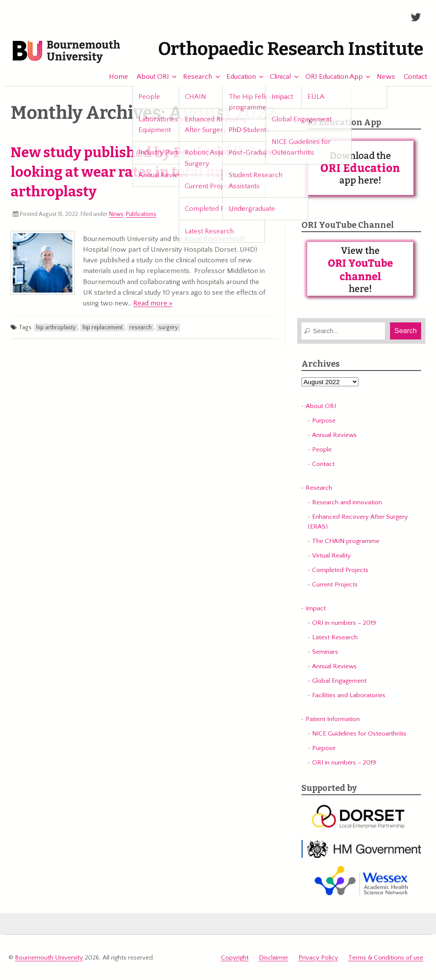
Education (237, 77)
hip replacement (103, 328)
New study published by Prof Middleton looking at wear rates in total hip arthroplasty (142, 172)
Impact (316, 608)
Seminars (325, 652)
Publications (141, 214)
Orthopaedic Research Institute (291, 49)
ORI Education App (330, 77)
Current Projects (335, 585)
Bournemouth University (66, 52)
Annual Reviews (334, 435)
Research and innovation (347, 502)
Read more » (153, 303)
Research (194, 77)
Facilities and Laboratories (349, 695)
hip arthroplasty (56, 328)
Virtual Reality (331, 556)
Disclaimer (274, 958)
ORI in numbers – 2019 (344, 623)
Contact (412, 77)
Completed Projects (340, 570)
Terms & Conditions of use (386, 958)
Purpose (324, 421)
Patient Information (333, 719)
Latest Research (335, 637)
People (322, 450)
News (382, 77)
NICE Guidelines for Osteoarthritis (359, 734)
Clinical (277, 77)
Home (114, 77)
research (141, 328)
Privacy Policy (318, 958)
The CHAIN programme (346, 541)
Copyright (235, 958)
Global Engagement (339, 681)
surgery (168, 328)
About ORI (149, 77)
